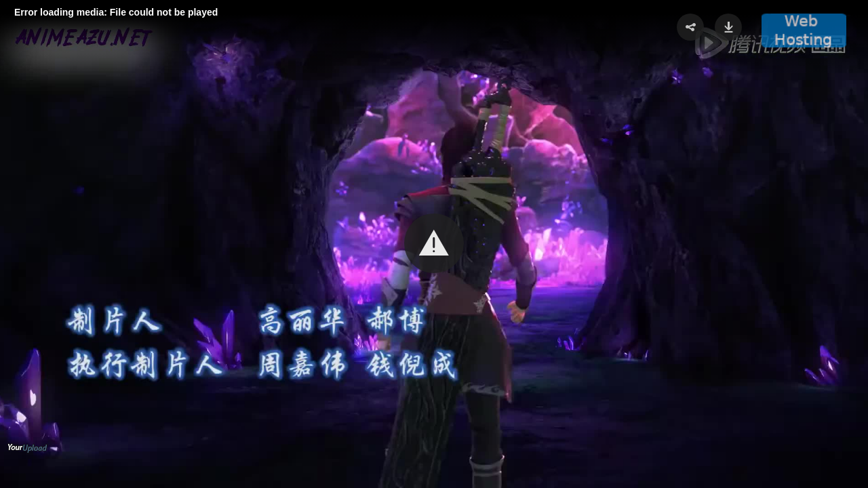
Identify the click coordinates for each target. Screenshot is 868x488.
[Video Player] (434, 244)
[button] (434, 243)
